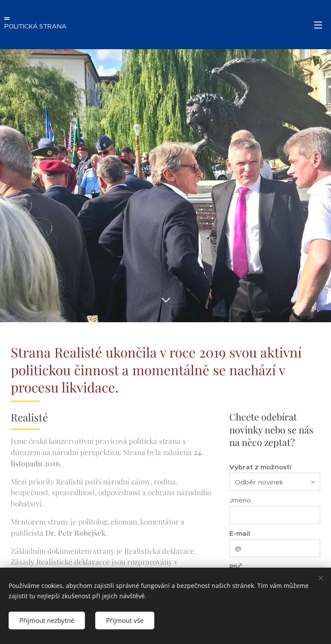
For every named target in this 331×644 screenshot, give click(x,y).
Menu (318, 25)
